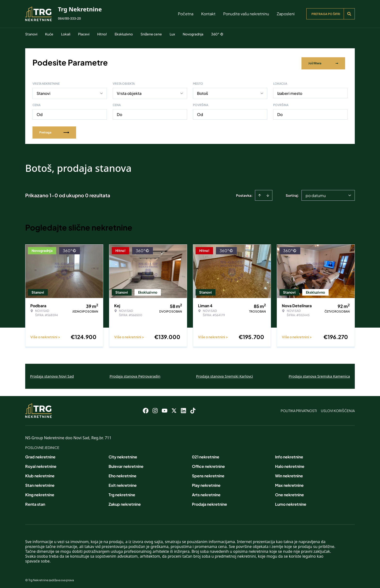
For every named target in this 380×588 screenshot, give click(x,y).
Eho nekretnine (123, 474)
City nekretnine (123, 455)
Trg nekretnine (122, 493)
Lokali (66, 34)
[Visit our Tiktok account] (193, 409)
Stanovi (31, 34)
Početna (186, 14)
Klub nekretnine (40, 474)
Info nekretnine (289, 455)
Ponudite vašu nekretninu (246, 14)
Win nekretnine (289, 474)
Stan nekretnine (40, 484)
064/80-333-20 (69, 18)
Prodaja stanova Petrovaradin (135, 374)
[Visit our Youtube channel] (165, 409)
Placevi (84, 34)
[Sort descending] (268, 194)
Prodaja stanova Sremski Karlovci (225, 374)
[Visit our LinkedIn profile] (183, 409)
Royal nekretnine (41, 465)
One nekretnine (289, 493)
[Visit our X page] (174, 409)
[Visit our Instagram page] (155, 409)
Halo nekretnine (290, 465)
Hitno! (102, 34)
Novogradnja (193, 34)
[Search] (349, 14)
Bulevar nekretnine (126, 465)
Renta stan (35, 502)
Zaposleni (286, 14)
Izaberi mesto (290, 92)
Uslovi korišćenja (338, 409)
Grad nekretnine (40, 455)
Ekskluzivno (124, 34)
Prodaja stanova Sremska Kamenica (319, 374)
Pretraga (54, 131)
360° (217, 34)
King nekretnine (40, 493)
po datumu (316, 194)
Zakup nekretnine (125, 502)
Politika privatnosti (299, 409)
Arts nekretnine (206, 493)
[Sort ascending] (260, 194)
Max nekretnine (289, 484)
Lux (172, 34)
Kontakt (208, 14)
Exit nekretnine (123, 484)
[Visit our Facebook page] (146, 409)
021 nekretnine (206, 455)
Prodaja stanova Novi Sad (52, 374)
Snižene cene (151, 34)
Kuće (49, 34)
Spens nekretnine (208, 474)
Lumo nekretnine (291, 502)
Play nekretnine (206, 484)
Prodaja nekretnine (210, 502)
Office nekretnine (208, 465)
